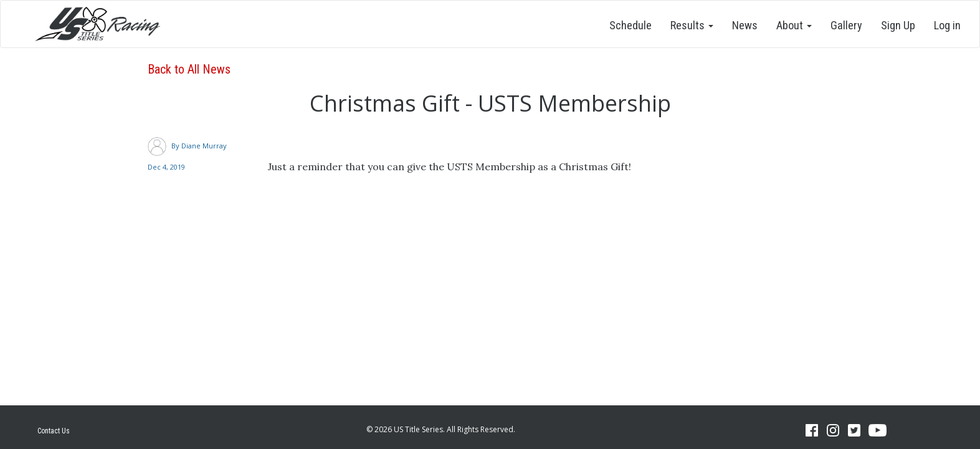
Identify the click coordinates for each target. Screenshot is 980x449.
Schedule (630, 25)
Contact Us (54, 431)
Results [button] (692, 25)
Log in (947, 25)
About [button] (794, 25)
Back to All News (189, 69)
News (745, 25)
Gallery (846, 25)
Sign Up (898, 25)
